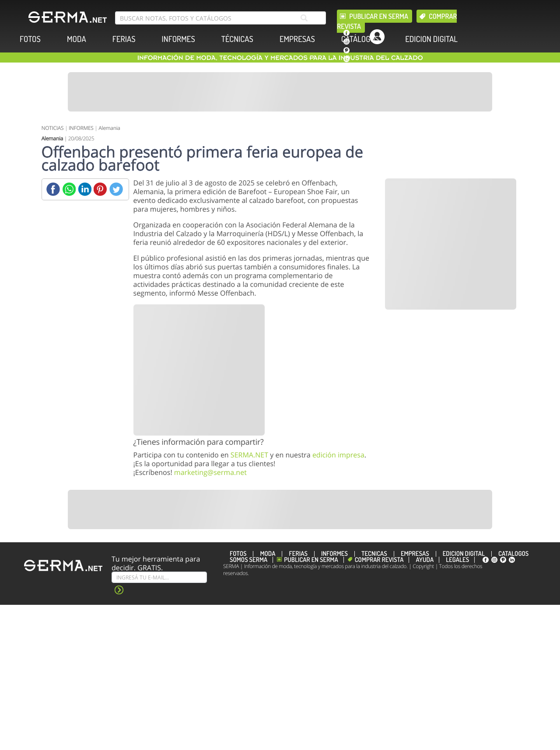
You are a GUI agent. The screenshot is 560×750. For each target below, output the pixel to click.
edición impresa (338, 455)
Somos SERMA (248, 560)
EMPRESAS (297, 39)
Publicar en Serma (379, 16)
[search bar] (220, 18)
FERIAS (124, 39)
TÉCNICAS (237, 39)
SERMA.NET (249, 455)
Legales (457, 560)
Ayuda (425, 560)
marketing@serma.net (210, 472)
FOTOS (30, 39)
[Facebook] (53, 189)
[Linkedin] (85, 189)
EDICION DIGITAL (431, 39)
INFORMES (178, 39)
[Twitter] (116, 189)
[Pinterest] (100, 189)
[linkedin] (346, 59)
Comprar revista (379, 560)
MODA (77, 39)
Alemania (109, 128)
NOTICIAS (53, 128)
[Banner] (280, 92)
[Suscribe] (159, 577)
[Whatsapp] (69, 189)
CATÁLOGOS (360, 39)
